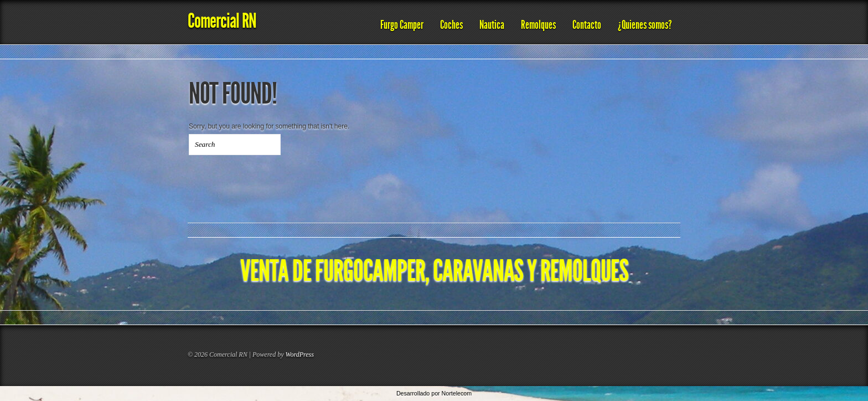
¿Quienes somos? (645, 25)
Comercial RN (222, 21)
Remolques (538, 25)
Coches (451, 25)
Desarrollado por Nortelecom (434, 393)
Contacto (587, 25)
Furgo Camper (402, 25)
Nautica (492, 25)
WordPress (300, 354)
